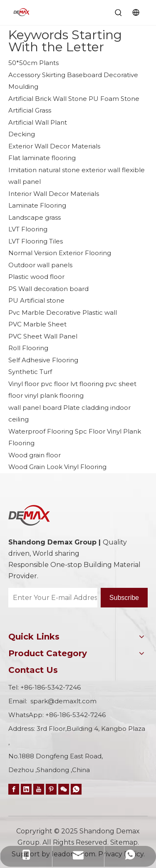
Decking (22, 134)
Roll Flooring (28, 348)
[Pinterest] (51, 789)
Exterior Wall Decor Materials (54, 146)
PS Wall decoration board (48, 289)
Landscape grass (35, 217)
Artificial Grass (30, 110)
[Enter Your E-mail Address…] (53, 598)
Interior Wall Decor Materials (54, 194)
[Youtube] (39, 789)
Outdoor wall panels (40, 265)
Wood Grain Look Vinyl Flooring (57, 467)
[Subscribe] (124, 598)
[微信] (64, 789)
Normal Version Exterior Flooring (60, 253)
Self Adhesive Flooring (43, 360)
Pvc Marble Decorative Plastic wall (63, 312)
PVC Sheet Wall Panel (43, 336)
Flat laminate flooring (42, 158)
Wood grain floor (35, 455)
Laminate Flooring (37, 205)
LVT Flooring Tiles (36, 241)
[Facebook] (14, 789)
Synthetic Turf (30, 372)
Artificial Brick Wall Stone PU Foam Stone (74, 99)
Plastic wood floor (36, 277)
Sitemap (124, 842)
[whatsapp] (76, 789)
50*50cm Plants (33, 63)
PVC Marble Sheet (37, 324)
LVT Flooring (28, 229)
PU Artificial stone (36, 300)
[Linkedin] (26, 789)
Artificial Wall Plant (38, 122)
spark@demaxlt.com (63, 701)
